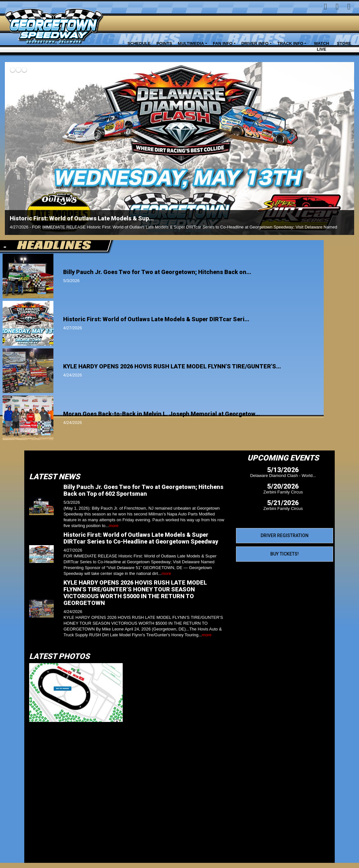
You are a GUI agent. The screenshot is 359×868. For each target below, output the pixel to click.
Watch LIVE (322, 46)
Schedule (139, 43)
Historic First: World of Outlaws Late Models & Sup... (82, 218)
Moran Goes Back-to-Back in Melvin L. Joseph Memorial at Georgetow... (162, 414)
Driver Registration (285, 535)
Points (164, 43)
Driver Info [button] (255, 43)
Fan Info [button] (223, 43)
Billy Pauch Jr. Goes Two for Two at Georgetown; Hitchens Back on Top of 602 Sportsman (143, 490)
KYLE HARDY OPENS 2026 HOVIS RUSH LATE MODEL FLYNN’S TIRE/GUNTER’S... (172, 366)
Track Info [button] (290, 43)
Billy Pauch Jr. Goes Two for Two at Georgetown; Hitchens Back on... (157, 272)
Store (344, 43)
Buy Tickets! (285, 554)
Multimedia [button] (191, 43)
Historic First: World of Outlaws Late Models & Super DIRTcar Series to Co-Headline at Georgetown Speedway (141, 538)
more (114, 526)
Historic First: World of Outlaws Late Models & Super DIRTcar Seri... (156, 319)
